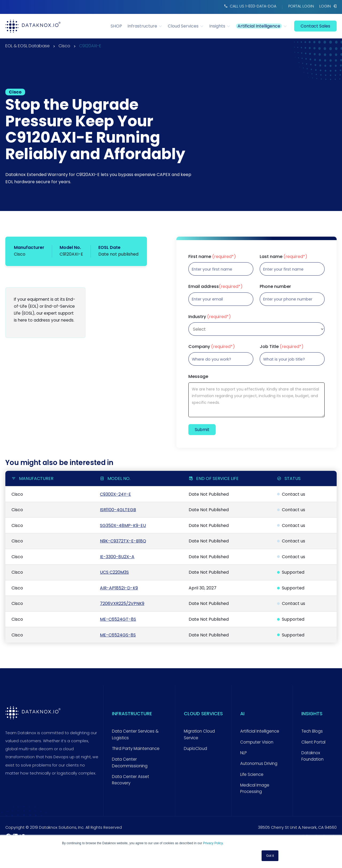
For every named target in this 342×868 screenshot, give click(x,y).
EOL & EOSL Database (28, 46)
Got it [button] (270, 856)
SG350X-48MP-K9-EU (123, 525)
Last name (283, 257)
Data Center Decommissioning (130, 762)
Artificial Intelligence (260, 731)
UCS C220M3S (114, 572)
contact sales (315, 26)
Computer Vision (257, 742)
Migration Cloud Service (199, 734)
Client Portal (313, 742)
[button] (148, 26)
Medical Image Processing (255, 788)
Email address (215, 287)
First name (212, 257)
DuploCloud (195, 748)
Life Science (252, 774)
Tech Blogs (312, 731)
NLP (244, 753)
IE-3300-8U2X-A (117, 557)
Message (198, 377)
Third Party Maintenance (136, 748)
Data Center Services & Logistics (135, 734)
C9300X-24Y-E (115, 494)
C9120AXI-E (90, 46)
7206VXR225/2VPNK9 (122, 603)
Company (212, 347)
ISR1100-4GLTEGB (118, 510)
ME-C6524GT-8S (118, 619)
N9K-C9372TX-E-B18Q (123, 541)
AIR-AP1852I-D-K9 (119, 588)
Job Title (282, 347)
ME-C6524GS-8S (118, 635)
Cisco (64, 46)
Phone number (275, 287)
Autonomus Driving (259, 763)
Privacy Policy (213, 843)
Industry (210, 317)
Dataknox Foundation (312, 756)
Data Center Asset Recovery (131, 780)
